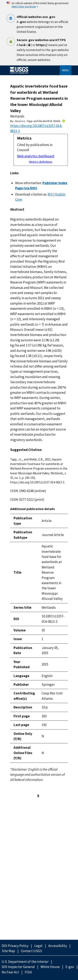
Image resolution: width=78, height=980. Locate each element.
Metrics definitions (41, 162)
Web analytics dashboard (36, 156)
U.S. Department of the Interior (25, 962)
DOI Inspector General (18, 967)
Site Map (8, 951)
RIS (50, 194)
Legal (38, 946)
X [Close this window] (38, 796)
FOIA (28, 972)
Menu (66, 70)
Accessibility (58, 946)
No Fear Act (10, 972)
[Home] (21, 74)
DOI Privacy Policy (15, 946)
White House (50, 967)
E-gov (70, 967)
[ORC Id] (64, 121)
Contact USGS (31, 951)
